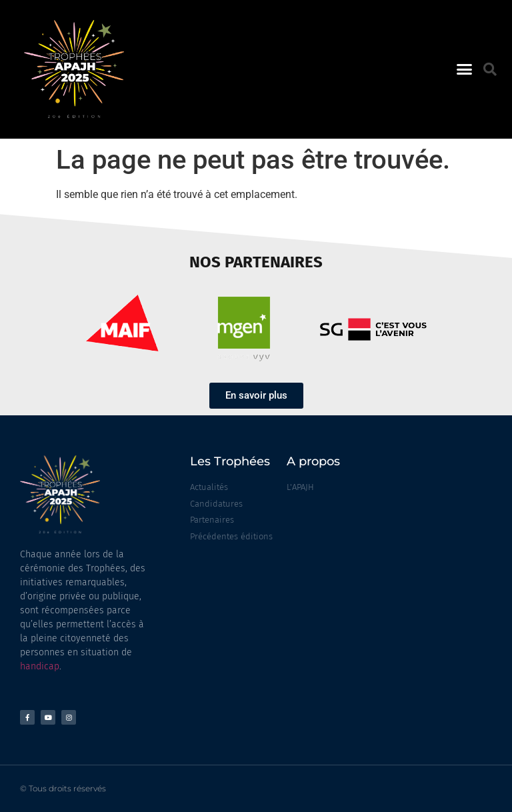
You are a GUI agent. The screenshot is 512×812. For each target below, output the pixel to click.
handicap (40, 666)
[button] (464, 69)
